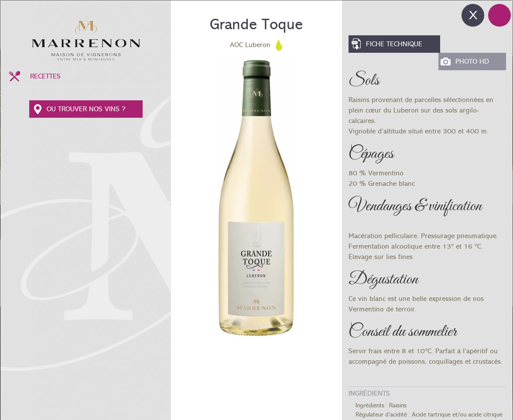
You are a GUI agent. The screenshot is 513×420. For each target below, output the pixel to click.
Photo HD (472, 61)
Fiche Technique (394, 44)
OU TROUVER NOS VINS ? (86, 109)
